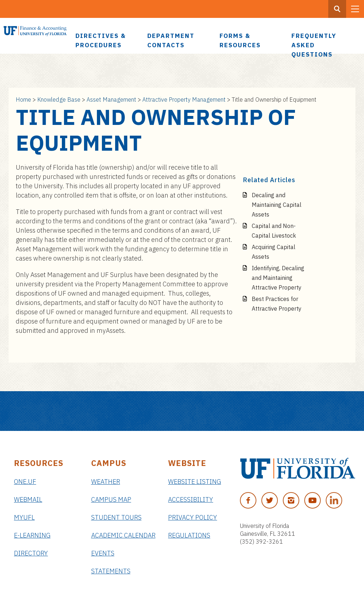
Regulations (189, 535)
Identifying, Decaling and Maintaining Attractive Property (278, 278)
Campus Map (111, 499)
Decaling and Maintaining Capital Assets (277, 205)
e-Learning (32, 535)
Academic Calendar (123, 535)
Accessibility (191, 499)
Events (103, 553)
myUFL (24, 517)
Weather (106, 482)
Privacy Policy (193, 517)
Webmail (28, 499)
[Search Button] (337, 9)
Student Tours (116, 517)
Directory (31, 553)
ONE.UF (25, 482)
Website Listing (195, 482)
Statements (111, 571)
